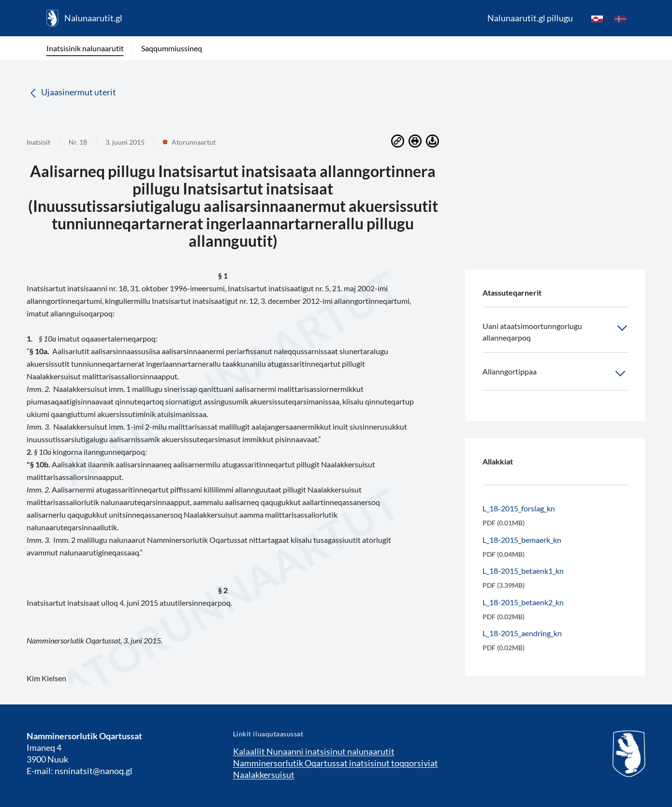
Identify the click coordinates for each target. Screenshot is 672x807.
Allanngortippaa (555, 374)
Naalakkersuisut (264, 775)
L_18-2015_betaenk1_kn (523, 571)
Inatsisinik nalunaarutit (85, 48)
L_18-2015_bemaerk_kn (522, 540)
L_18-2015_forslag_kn (519, 508)
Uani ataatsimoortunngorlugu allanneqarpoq (555, 331)
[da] (620, 18)
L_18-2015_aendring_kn (522, 633)
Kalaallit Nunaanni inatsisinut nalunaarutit (314, 751)
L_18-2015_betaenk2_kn (523, 602)
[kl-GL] (597, 18)
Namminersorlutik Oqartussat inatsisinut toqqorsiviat (336, 763)
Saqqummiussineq (172, 48)
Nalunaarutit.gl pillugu (530, 18)
